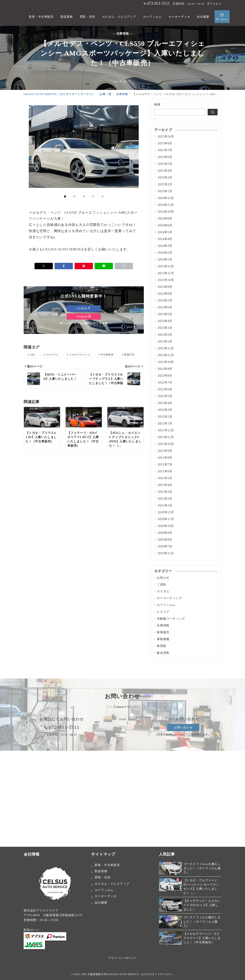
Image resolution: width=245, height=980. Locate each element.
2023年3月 (165, 328)
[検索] (213, 112)
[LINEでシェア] (104, 266)
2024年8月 (165, 218)
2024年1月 (165, 259)
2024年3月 (165, 246)
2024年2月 (165, 253)
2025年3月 (165, 177)
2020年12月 (166, 512)
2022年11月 (166, 355)
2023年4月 (165, 321)
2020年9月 (165, 533)
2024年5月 (165, 232)
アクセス (214, 4)
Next (134, 147)
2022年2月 (165, 417)
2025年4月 (165, 171)
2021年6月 (165, 471)
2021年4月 (165, 485)
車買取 (161, 646)
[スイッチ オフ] (222, 17)
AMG (32, 355)
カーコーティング (169, 598)
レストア (163, 612)
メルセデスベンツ (80, 355)
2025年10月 (166, 136)
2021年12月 (166, 430)
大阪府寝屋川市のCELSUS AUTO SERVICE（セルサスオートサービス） (131, 974)
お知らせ (163, 578)
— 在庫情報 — (122, 34)
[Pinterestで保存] (84, 266)
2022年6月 (165, 389)
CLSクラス (52, 355)
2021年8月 (165, 458)
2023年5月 (165, 314)
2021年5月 (165, 478)
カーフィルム (166, 605)
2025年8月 (165, 143)
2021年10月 (166, 444)
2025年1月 (165, 191)
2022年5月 (165, 396)
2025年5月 (165, 164)
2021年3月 (165, 492)
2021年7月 (165, 464)
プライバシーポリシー (122, 958)
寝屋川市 (129, 355)
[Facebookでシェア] (64, 266)
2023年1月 (165, 341)
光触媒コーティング (171, 619)
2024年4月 (165, 239)
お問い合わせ (183, 727)
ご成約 (161, 584)
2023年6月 (165, 307)
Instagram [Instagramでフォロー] (84, 317)
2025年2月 (165, 184)
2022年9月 (165, 369)
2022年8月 (165, 376)
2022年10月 (166, 362)
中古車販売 (107, 355)
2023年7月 (165, 300)
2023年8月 (165, 294)
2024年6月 (165, 225)
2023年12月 (166, 266)
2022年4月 (165, 403)
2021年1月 (165, 505)
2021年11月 (166, 437)
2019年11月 (166, 553)
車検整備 (163, 639)
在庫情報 (163, 625)
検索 (158, 104)
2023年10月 (166, 280)
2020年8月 (165, 540)
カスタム (163, 591)
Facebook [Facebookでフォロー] (84, 308)
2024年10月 (166, 212)
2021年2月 (165, 499)
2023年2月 (165, 335)
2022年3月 (165, 410)
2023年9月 (165, 287)
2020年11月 (166, 519)
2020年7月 (165, 546)
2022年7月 (165, 382)
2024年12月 (166, 198)
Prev (33, 147)
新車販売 (163, 632)
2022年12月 (166, 348)
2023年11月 (166, 273)
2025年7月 (165, 150)
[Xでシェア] (44, 266)
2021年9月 (165, 451)
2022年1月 (165, 423)
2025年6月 (165, 157)
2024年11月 (166, 205)
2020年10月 (166, 526)
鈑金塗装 (163, 653)
